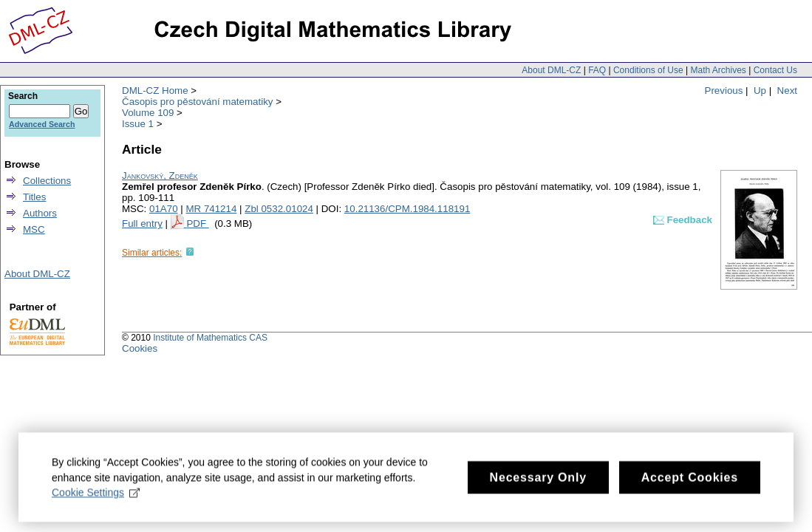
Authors (40, 213)
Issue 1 (138, 124)
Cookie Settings (96, 498)
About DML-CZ (551, 70)
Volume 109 (148, 113)
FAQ (597, 70)
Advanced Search (42, 124)
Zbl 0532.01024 (279, 209)
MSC (34, 229)
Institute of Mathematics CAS (210, 338)
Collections (47, 181)
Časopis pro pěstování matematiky (197, 102)
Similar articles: (152, 253)
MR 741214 (211, 209)
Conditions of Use (648, 70)
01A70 (164, 209)
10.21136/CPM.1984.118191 (407, 209)
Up (760, 91)
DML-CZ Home (155, 91)
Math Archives (718, 70)
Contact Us (775, 70)
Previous (724, 91)
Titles (34, 197)
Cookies (140, 348)
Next (787, 91)
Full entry (142, 224)
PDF (197, 224)
